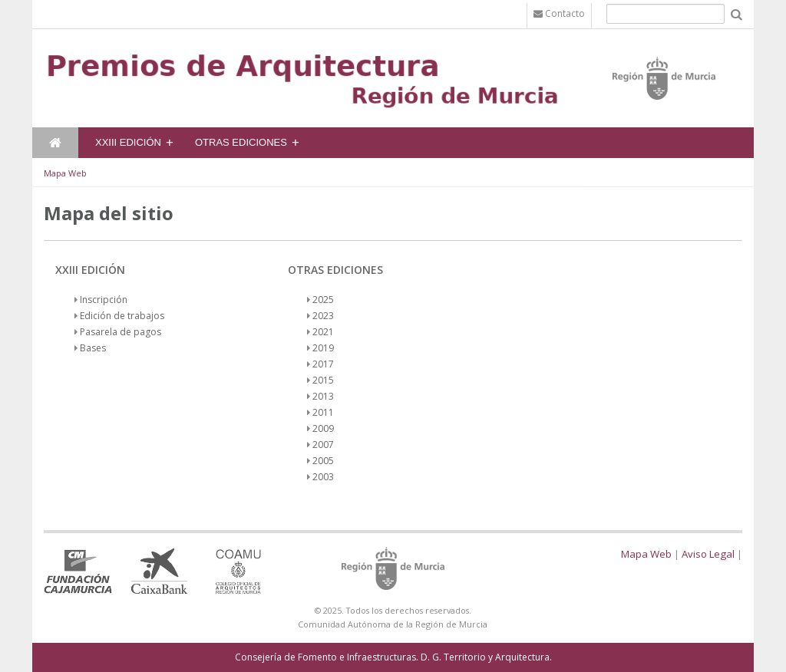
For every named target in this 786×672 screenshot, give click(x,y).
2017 (323, 364)
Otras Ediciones (241, 142)
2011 (323, 412)
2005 (323, 461)
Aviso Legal (708, 554)
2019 (323, 348)
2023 (323, 316)
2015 (323, 380)
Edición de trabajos (122, 316)
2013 (323, 396)
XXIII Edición (128, 142)
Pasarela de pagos (121, 332)
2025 (323, 300)
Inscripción (104, 300)
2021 (323, 332)
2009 (323, 428)
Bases (93, 348)
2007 (323, 445)
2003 (323, 477)
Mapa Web (65, 173)
